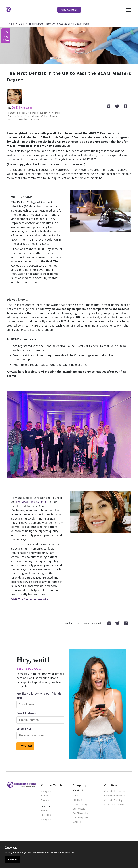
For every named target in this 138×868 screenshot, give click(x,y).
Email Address (26, 713)
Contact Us (78, 795)
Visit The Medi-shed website (30, 599)
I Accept (12, 860)
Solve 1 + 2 (24, 729)
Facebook (46, 800)
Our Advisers (79, 809)
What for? (70, 852)
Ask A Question (69, 10)
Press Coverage (80, 804)
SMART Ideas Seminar (115, 805)
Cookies (11, 848)
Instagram (46, 791)
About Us (77, 800)
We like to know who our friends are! (39, 696)
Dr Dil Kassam (22, 107)
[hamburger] (129, 10)
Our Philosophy (80, 813)
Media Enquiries (80, 818)
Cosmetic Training (113, 800)
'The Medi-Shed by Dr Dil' (31, 502)
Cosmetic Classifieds (114, 796)
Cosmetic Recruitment (115, 791)
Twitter (44, 796)
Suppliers (77, 822)
